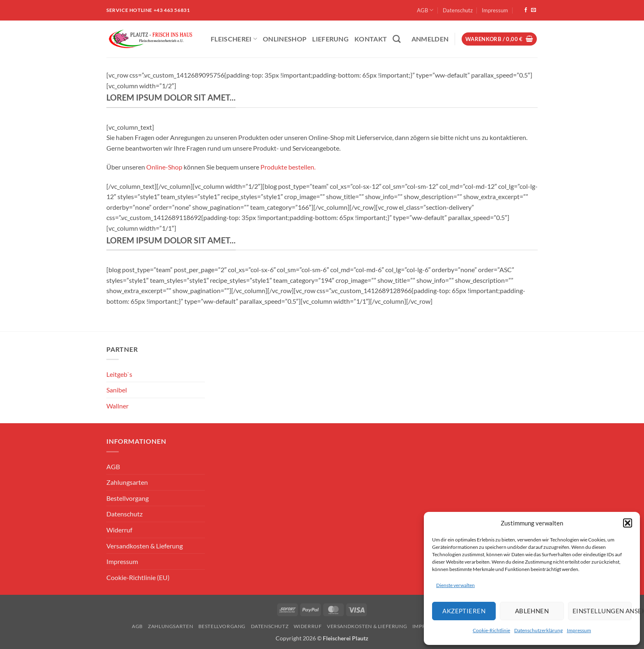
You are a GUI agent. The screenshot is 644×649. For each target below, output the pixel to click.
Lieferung (330, 39)
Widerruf (119, 530)
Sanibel (117, 390)
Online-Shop (164, 167)
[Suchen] (397, 39)
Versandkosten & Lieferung (145, 546)
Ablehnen (532, 611)
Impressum (579, 630)
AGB (425, 10)
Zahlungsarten (127, 482)
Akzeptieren (464, 611)
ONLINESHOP (285, 39)
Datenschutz (458, 10)
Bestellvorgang (128, 498)
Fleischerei (234, 39)
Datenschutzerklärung (538, 630)
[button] (628, 523)
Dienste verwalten (455, 585)
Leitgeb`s (119, 374)
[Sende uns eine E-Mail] (534, 10)
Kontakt (371, 39)
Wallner (117, 406)
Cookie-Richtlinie (491, 630)
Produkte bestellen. (288, 167)
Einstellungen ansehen (602, 611)
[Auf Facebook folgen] (526, 10)
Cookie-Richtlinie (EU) (138, 577)
